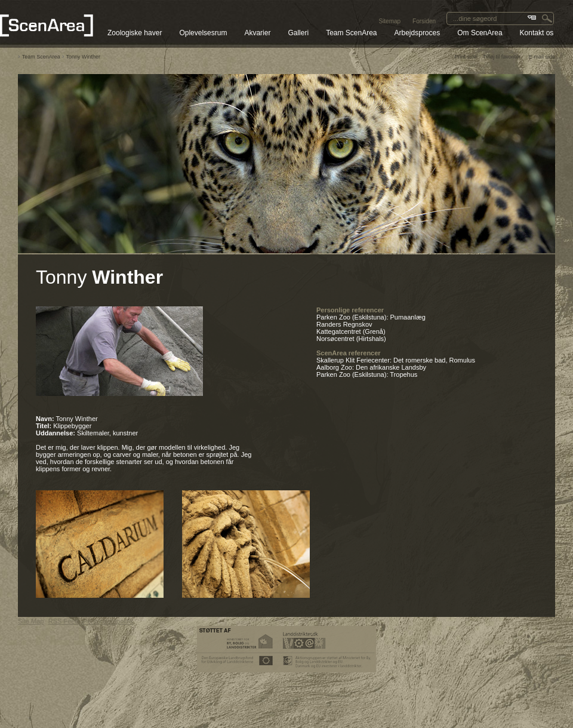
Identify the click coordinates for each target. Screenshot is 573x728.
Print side (466, 57)
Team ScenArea (41, 57)
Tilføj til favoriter (502, 57)
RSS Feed (64, 621)
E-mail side (542, 57)
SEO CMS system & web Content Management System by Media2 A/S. (287, 707)
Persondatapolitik (108, 621)
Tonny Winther (84, 57)
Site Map (31, 621)
